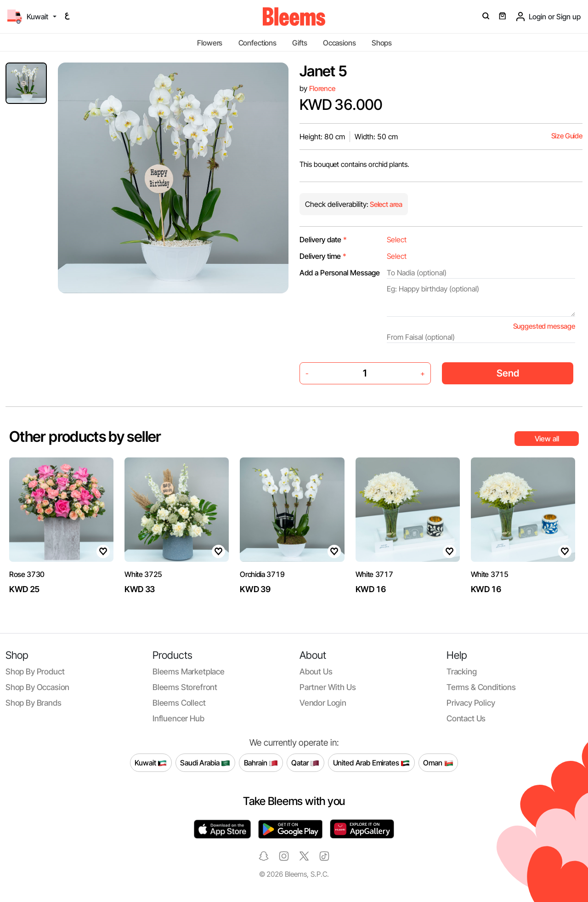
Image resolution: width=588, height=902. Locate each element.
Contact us (466, 718)
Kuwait (151, 763)
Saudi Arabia (205, 763)
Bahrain (261, 763)
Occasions (339, 43)
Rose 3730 (27, 574)
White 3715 (490, 574)
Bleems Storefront (185, 687)
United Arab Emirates (372, 763)
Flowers (210, 43)
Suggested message (544, 326)
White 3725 (143, 574)
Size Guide (567, 136)
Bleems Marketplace (189, 671)
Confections (257, 43)
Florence (322, 88)
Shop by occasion (37, 687)
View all (547, 439)
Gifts (300, 43)
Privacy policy (471, 703)
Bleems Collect (179, 703)
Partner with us (328, 687)
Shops (382, 43)
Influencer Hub (178, 718)
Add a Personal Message (340, 273)
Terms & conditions (481, 687)
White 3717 (374, 574)
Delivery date (323, 240)
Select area (385, 204)
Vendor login (323, 703)
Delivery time (323, 256)
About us (316, 671)
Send (508, 373)
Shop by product (35, 671)
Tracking (462, 671)
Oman (438, 763)
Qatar (305, 763)
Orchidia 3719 (262, 574)
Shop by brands (34, 703)
